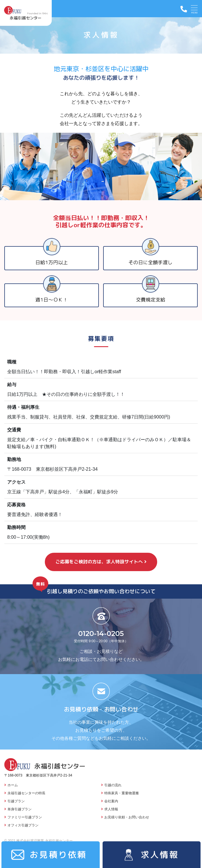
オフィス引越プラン (23, 825)
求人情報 (111, 809)
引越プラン (16, 801)
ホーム (13, 785)
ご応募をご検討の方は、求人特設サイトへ (99, 562)
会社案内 (111, 801)
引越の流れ (113, 785)
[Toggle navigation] (194, 9)
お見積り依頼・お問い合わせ (127, 817)
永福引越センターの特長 (26, 793)
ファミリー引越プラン (25, 817)
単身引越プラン (20, 809)
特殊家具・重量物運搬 (122, 793)
